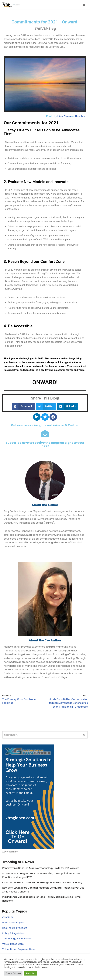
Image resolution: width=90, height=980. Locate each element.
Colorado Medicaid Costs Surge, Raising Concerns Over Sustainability (42, 883)
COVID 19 (7, 917)
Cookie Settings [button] (13, 973)
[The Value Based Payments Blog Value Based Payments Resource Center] (11, 5)
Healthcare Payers (13, 923)
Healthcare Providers (15, 928)
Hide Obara (64, 116)
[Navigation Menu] (84, 5)
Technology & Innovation (17, 939)
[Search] (42, 735)
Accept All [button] (31, 973)
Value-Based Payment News (19, 949)
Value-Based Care (13, 944)
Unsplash (81, 116)
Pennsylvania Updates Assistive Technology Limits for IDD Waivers (41, 868)
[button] (23, 406)
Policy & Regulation (13, 933)
